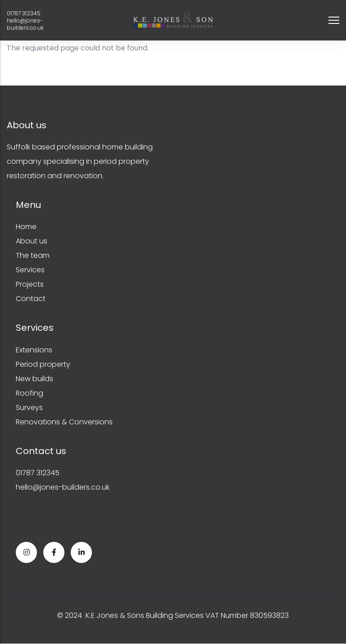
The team (33, 255)
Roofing (30, 393)
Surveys (29, 408)
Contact (31, 299)
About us (32, 241)
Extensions (34, 350)
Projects (30, 284)
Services (30, 270)
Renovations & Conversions (64, 422)
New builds (34, 379)
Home (26, 227)
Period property (43, 364)
